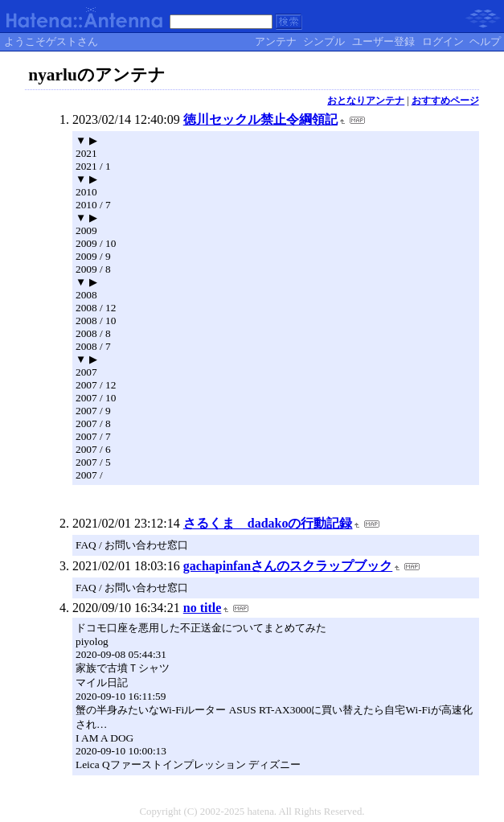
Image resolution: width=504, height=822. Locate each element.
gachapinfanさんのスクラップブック (288, 566)
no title (203, 608)
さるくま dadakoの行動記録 (268, 523)
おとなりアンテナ (366, 101)
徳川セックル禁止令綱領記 (260, 119)
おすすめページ (445, 101)
